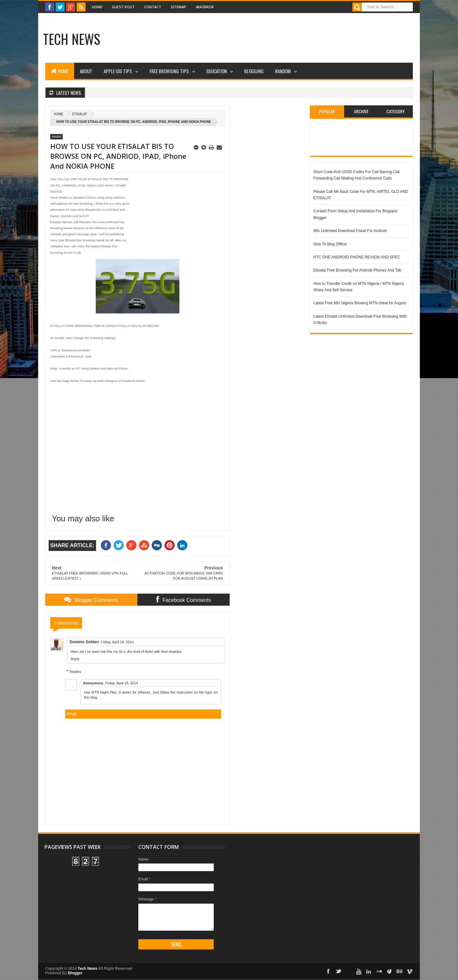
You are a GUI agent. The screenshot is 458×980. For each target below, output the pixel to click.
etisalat (80, 114)
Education (217, 71)
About (86, 71)
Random (283, 71)
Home (97, 7)
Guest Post (123, 7)
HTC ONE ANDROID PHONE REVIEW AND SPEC (357, 257)
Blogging (254, 71)
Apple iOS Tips (118, 71)
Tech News (72, 39)
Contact (153, 7)
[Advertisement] (232, 40)
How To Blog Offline (330, 244)
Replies (76, 672)
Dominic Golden (84, 642)
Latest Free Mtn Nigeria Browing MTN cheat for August (360, 303)
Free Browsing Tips (169, 71)
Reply (75, 659)
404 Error (205, 7)
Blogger (75, 973)
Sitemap (178, 7)
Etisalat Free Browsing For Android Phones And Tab (357, 270)
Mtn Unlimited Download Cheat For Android (350, 231)
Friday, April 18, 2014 (117, 642)
